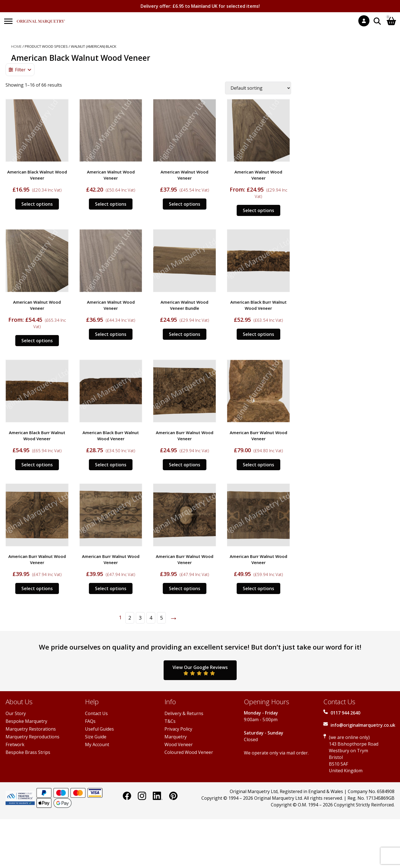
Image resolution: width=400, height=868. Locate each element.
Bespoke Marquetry (26, 721)
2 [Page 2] (130, 618)
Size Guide (96, 737)
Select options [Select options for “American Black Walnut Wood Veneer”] (37, 204)
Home (16, 46)
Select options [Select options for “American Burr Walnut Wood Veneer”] (185, 465)
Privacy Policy (178, 729)
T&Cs (170, 721)
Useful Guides (99, 729)
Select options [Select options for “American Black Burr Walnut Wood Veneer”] (258, 334)
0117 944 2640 (345, 713)
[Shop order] (258, 88)
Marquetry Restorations (31, 729)
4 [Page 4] (151, 618)
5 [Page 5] (161, 618)
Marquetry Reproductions (32, 737)
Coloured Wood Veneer (189, 752)
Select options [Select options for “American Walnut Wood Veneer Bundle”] (185, 334)
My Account (97, 744)
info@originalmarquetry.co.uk (363, 725)
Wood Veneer (179, 744)
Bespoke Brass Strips (28, 752)
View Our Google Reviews (200, 670)
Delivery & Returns (184, 713)
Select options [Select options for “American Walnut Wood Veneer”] (111, 204)
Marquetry (176, 737)
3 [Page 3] (140, 618)
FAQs (90, 721)
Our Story (16, 713)
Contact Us (96, 713)
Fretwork (15, 744)
